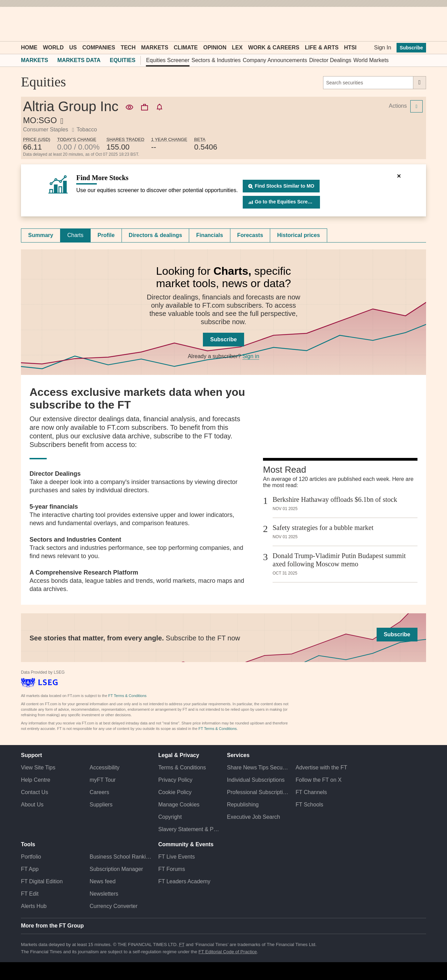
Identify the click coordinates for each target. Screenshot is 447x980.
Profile (106, 235)
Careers (99, 792)
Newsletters (104, 894)
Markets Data (79, 60)
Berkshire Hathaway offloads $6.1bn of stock (335, 499)
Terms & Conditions (182, 768)
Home (29, 48)
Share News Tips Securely (258, 768)
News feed (103, 881)
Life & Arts (322, 48)
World (53, 48)
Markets (155, 48)
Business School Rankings (121, 857)
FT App (30, 869)
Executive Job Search (254, 817)
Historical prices (299, 235)
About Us (32, 805)
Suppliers (101, 805)
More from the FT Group (52, 926)
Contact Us (35, 792)
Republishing (243, 805)
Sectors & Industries (216, 60)
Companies (99, 48)
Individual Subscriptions (256, 780)
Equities (123, 60)
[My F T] (417, 24)
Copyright (170, 817)
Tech (128, 48)
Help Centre (36, 780)
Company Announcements (275, 60)
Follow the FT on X (319, 780)
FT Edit (30, 894)
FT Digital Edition (42, 881)
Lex (237, 48)
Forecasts (250, 235)
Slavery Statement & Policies (189, 829)
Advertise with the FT (321, 768)
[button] (24, 24)
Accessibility (105, 768)
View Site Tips (38, 768)
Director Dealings (330, 60)
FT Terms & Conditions (127, 696)
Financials (209, 235)
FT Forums (172, 869)
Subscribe (411, 48)
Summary (41, 235)
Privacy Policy (175, 780)
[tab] (41, 235)
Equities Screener (168, 60)
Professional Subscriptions (258, 792)
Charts (75, 235)
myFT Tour (103, 780)
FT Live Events (176, 857)
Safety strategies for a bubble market (323, 528)
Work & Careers (274, 48)
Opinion (215, 48)
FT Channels (311, 792)
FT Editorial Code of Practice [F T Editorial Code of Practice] (228, 952)
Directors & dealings (156, 235)
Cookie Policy (175, 792)
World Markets (371, 60)
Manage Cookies (179, 805)
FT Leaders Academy (184, 881)
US (73, 48)
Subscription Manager (116, 869)
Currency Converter (114, 906)
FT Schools (310, 805)
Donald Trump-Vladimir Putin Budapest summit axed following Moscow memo (339, 560)
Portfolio (31, 857)
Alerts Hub (34, 906)
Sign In (382, 48)
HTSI (350, 48)
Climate (186, 48)
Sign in (251, 356)
